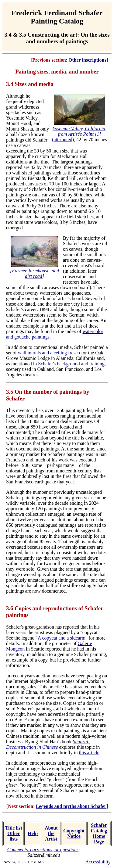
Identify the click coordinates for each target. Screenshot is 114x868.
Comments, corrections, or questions (43, 850)
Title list (14, 828)
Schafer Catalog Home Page (99, 833)
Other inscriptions (87, 60)
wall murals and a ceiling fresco (49, 353)
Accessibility (98, 862)
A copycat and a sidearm (62, 638)
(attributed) (79, 134)
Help (33, 833)
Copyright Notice (74, 833)
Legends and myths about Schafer (71, 806)
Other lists (14, 836)
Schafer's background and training (71, 364)
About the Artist (51, 833)
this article (89, 753)
